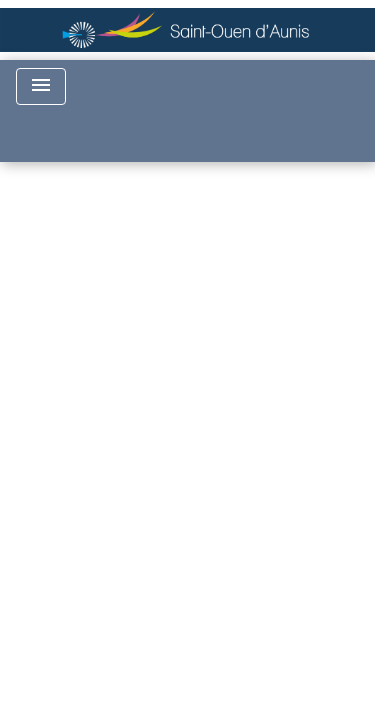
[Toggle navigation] (41, 86)
